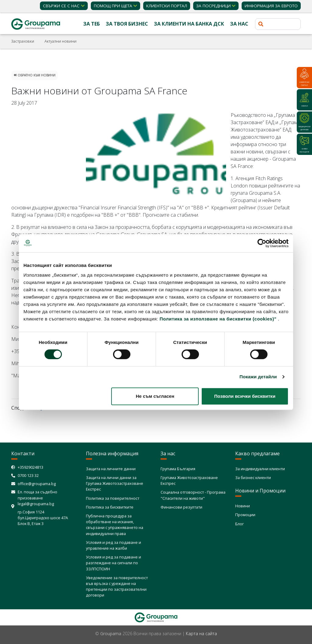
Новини (243, 506)
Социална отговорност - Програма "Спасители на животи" (193, 495)
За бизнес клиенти (253, 478)
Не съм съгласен (155, 396)
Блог (239, 524)
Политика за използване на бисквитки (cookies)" (218, 319)
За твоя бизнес (127, 24)
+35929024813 (30, 467)
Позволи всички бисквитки (245, 396)
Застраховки (23, 41)
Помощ (113, 6)
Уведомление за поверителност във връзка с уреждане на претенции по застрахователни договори (117, 586)
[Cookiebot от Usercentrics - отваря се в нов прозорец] (262, 243)
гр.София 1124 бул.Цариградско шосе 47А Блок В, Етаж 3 (43, 518)
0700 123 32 (28, 475)
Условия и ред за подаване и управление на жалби (113, 545)
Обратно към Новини (35, 75)
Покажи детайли (258, 377)
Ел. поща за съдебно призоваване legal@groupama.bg (37, 498)
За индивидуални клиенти (260, 469)
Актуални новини (60, 41)
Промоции (245, 515)
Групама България (178, 469)
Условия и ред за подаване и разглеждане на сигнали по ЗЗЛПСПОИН (113, 563)
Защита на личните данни (111, 469)
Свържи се (61, 6)
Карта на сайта (201, 633)
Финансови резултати (181, 507)
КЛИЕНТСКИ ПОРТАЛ (167, 6)
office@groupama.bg (37, 484)
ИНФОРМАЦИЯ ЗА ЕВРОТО (271, 6)
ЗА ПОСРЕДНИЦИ (213, 6)
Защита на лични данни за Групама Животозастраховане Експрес (115, 483)
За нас (239, 24)
